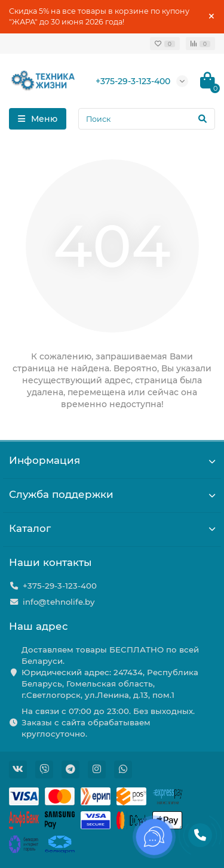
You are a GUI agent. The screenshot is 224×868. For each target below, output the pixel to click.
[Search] (147, 119)
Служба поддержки (112, 494)
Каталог (112, 528)
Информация (112, 460)
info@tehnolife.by (59, 602)
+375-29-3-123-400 (133, 81)
